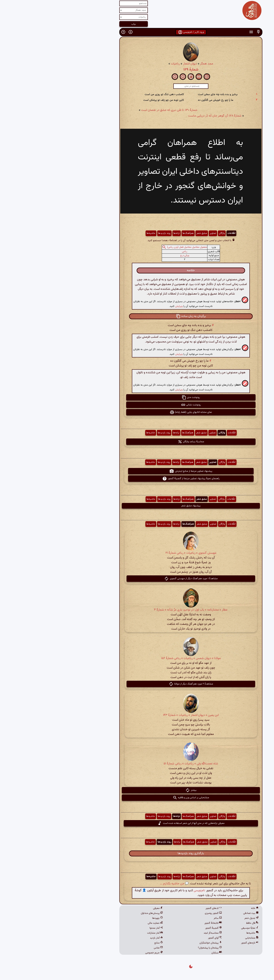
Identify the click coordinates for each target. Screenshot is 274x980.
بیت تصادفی (197, 913)
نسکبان (163, 953)
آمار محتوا (102, 928)
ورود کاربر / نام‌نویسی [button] (137, 32)
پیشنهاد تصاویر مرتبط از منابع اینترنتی (137, 471)
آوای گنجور (161, 938)
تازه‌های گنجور (196, 943)
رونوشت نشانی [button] (137, 405)
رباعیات (122, 64)
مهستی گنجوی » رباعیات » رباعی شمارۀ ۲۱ (137, 553)
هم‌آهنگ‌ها (134, 233)
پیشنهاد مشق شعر (137, 506)
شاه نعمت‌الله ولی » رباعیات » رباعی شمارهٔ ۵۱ (137, 764)
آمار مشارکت (101, 933)
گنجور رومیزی (159, 913)
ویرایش (125, 306)
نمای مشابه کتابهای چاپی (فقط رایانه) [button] (137, 412)
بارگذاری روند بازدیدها (137, 853)
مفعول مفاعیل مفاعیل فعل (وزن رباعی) (133, 247)
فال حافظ (198, 923)
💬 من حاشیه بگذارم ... (121, 884)
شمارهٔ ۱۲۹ (137, 70)
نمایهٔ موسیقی (196, 928)
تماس (104, 948)
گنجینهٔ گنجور (160, 928)
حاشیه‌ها (97, 233)
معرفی (104, 908)
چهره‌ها (104, 918)
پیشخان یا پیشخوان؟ (156, 948)
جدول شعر (198, 918)
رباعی (131, 252)
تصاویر (159, 233)
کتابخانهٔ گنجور (159, 923)
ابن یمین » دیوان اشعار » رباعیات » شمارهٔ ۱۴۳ (137, 715)
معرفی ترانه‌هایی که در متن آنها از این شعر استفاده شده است (137, 823)
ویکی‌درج (131, 256)
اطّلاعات (178, 233)
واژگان (168, 233)
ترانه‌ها (123, 233)
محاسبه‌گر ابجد (159, 933)
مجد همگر (153, 64)
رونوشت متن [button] (137, 397)
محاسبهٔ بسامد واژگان (137, 442)
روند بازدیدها (111, 233)
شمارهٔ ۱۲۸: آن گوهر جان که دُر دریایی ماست (161, 116)
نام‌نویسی (146, 891)
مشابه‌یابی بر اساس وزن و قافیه (137, 798)
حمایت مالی (101, 923)
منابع (105, 943)
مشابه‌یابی (198, 938)
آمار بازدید (103, 938)
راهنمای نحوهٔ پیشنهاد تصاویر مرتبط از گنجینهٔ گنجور (137, 479)
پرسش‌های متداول (98, 913)
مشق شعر (148, 233)
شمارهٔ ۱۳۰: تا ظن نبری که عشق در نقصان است (115, 110)
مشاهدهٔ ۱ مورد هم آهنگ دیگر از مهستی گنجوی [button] (137, 579)
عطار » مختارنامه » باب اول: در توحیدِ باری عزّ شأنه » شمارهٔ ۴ (137, 610)
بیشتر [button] (137, 790)
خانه (201, 908)
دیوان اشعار (136, 64)
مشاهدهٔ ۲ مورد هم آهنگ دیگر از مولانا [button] (137, 684)
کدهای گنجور (160, 908)
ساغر (164, 918)
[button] (205, 32)
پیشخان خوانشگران (157, 943)
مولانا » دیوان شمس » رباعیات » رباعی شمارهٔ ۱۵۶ (137, 658)
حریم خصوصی (100, 953)
